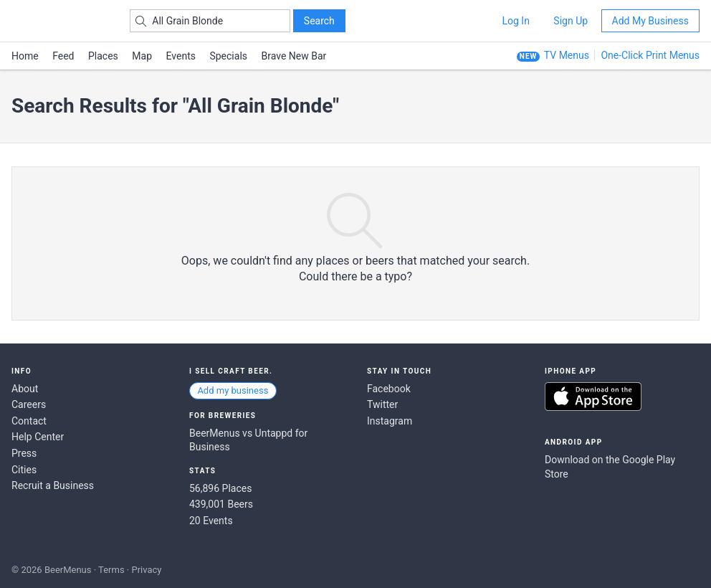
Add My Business (650, 21)
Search (319, 21)
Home (25, 56)
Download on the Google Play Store (610, 467)
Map (142, 56)
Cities (24, 470)
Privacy (146, 570)
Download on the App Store (593, 397)
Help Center (38, 437)
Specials (228, 56)
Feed (63, 56)
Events (181, 56)
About (25, 389)
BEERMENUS (62, 21)
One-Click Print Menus (650, 55)
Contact (29, 421)
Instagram (390, 421)
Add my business (233, 390)
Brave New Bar (294, 56)
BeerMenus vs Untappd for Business (248, 440)
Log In (515, 21)
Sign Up (571, 21)
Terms (111, 570)
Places (103, 56)
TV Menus (567, 55)
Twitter (382, 404)
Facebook (389, 389)
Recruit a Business (53, 485)
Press (24, 453)
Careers (29, 404)
